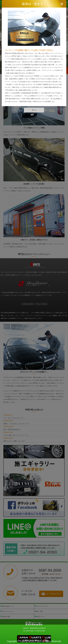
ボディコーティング (42, 606)
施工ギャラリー (41, 617)
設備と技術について (8, 606)
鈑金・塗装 (40, 611)
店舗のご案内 (6, 617)
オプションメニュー (8, 611)
